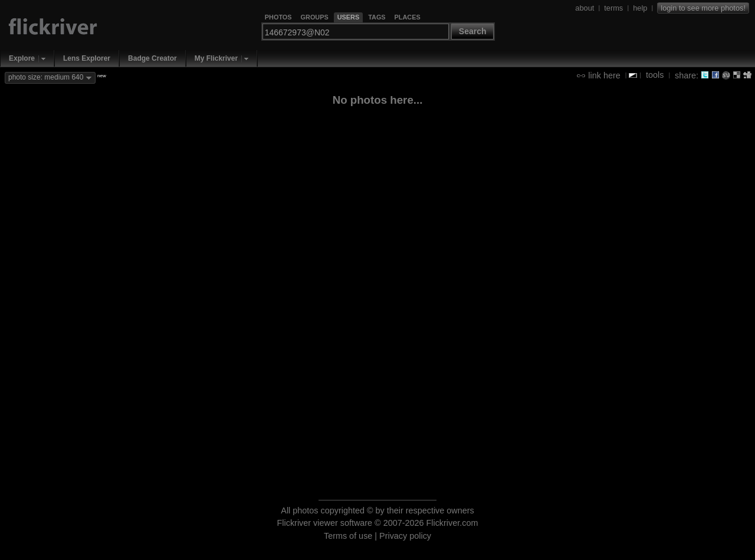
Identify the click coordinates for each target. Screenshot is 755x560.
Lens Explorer (87, 58)
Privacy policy (405, 536)
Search (473, 31)
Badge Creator (152, 58)
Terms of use (348, 536)
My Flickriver (216, 58)
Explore (22, 58)
